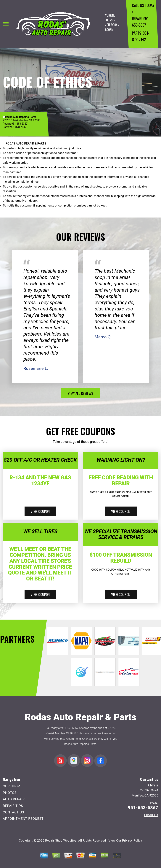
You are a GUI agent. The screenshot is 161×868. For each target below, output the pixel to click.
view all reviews (80, 393)
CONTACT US (13, 812)
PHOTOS (10, 793)
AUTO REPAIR (14, 799)
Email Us (151, 815)
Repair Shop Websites (61, 841)
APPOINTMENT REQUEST (23, 819)
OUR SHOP (11, 786)
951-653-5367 (70, 728)
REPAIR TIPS (13, 806)
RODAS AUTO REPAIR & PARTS (26, 143)
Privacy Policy (132, 841)
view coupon (40, 511)
